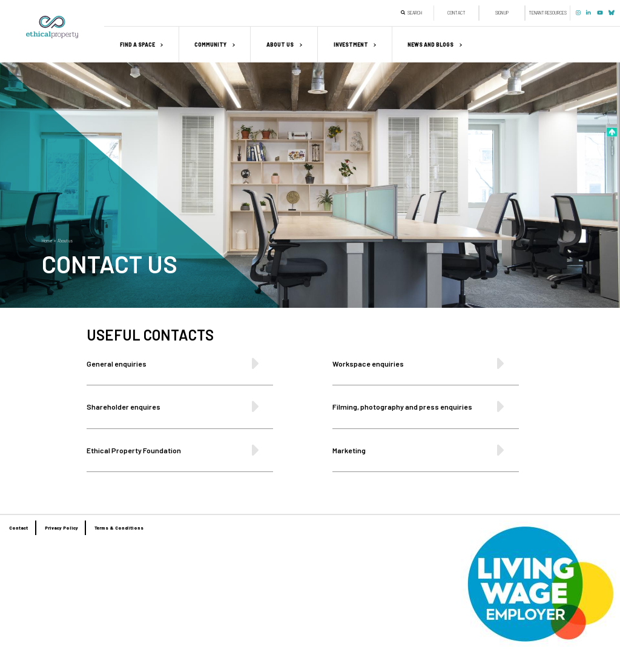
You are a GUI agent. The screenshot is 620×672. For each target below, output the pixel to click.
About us (280, 45)
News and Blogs (430, 45)
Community (210, 45)
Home (47, 241)
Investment (351, 45)
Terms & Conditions (119, 528)
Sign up (502, 13)
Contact (457, 13)
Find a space (137, 45)
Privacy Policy (61, 528)
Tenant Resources (548, 13)
